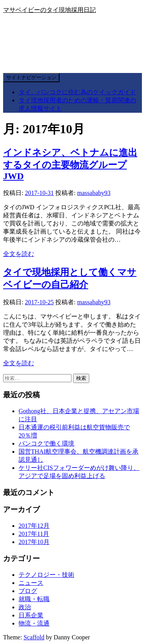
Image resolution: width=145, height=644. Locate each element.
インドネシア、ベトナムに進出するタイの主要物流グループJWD (70, 164)
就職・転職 (34, 599)
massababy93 (94, 193)
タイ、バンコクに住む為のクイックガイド (77, 92)
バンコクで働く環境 (46, 443)
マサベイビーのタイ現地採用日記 (49, 10)
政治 (25, 607)
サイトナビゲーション (31, 77)
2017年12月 (34, 526)
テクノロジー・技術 (46, 575)
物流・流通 (34, 623)
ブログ (28, 591)
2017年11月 (34, 534)
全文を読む (19, 254)
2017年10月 (34, 542)
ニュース (31, 583)
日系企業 (31, 615)
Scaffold (34, 637)
